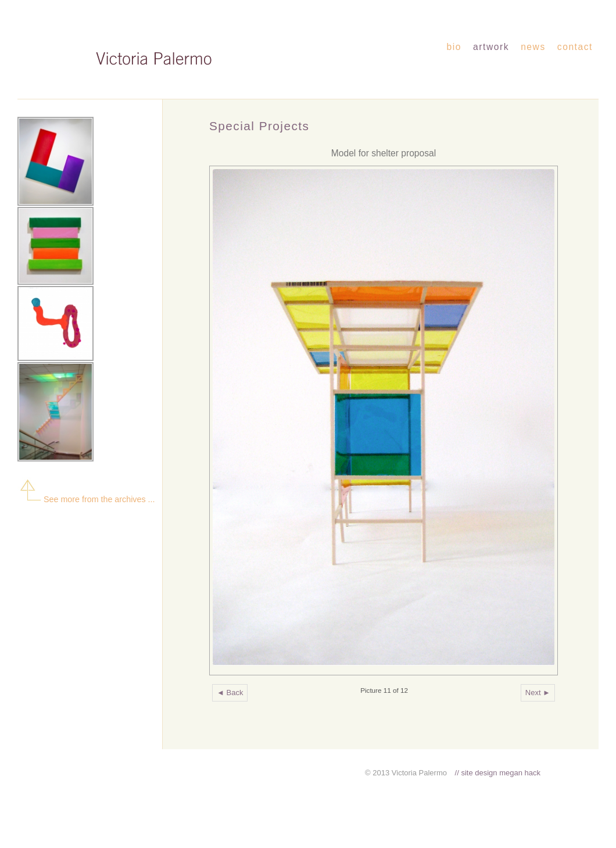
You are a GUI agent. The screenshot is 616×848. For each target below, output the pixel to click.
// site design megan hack (498, 773)
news (533, 47)
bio (454, 47)
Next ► (538, 693)
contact (575, 47)
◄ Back (230, 693)
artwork (491, 47)
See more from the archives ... (86, 499)
